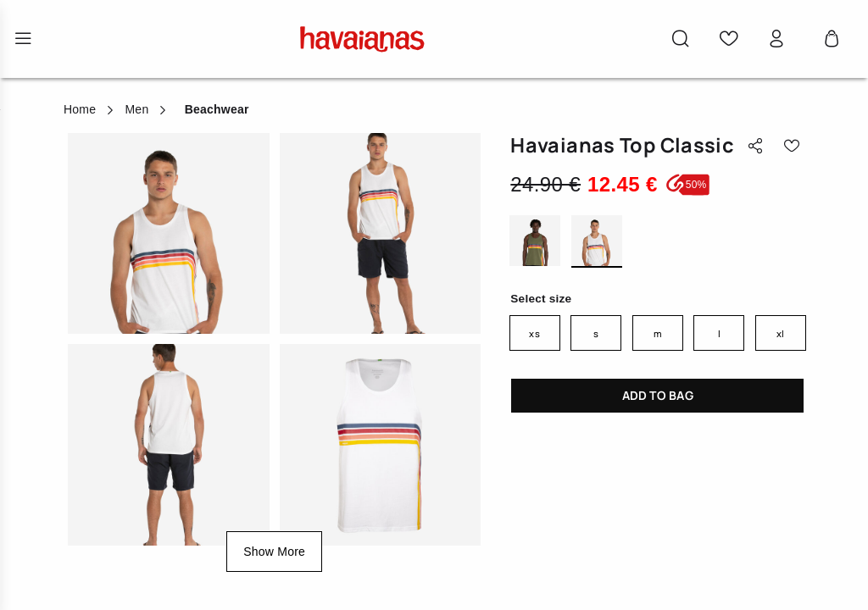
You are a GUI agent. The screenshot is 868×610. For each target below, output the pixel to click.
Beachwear (217, 109)
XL (780, 333)
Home (80, 109)
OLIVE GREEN (535, 242)
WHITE (597, 242)
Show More (274, 552)
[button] (681, 39)
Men (136, 109)
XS (534, 333)
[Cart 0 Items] (832, 39)
